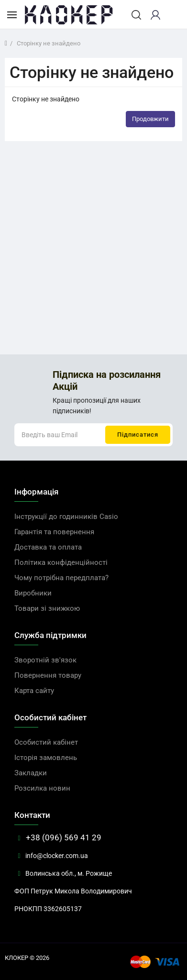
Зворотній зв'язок (45, 660)
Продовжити (150, 119)
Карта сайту (34, 691)
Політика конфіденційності (61, 562)
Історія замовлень (46, 758)
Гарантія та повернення (54, 532)
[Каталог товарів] (12, 14)
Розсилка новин (42, 788)
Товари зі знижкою (47, 608)
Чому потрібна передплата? (61, 578)
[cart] (172, 15)
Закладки (31, 773)
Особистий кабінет (46, 742)
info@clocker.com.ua (51, 856)
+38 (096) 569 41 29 (58, 837)
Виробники (33, 593)
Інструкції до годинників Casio (66, 517)
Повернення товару (48, 675)
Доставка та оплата (48, 547)
